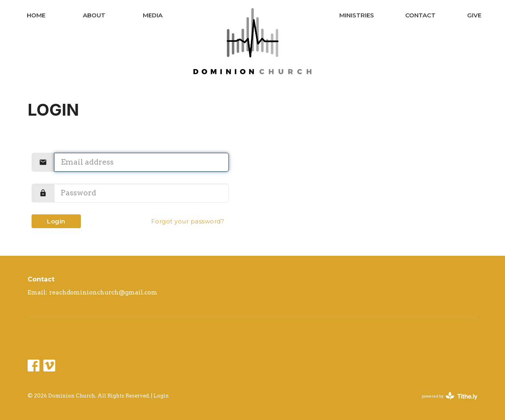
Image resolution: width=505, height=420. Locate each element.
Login (56, 221)
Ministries (357, 15)
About (94, 15)
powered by (450, 396)
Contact (420, 15)
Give (474, 15)
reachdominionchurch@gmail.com (103, 292)
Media (153, 15)
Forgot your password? (188, 221)
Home (36, 15)
